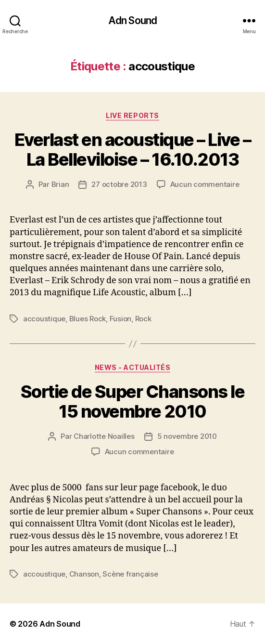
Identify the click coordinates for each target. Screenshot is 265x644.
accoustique (44, 319)
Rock (143, 319)
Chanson (84, 574)
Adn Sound (132, 20)
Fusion (120, 319)
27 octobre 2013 (119, 184)
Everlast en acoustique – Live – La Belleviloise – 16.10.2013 (133, 150)
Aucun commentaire (205, 184)
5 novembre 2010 (187, 436)
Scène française (130, 574)
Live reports (132, 115)
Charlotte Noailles (104, 436)
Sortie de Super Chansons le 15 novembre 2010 (133, 401)
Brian (60, 184)
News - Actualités (133, 367)
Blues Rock (88, 319)
